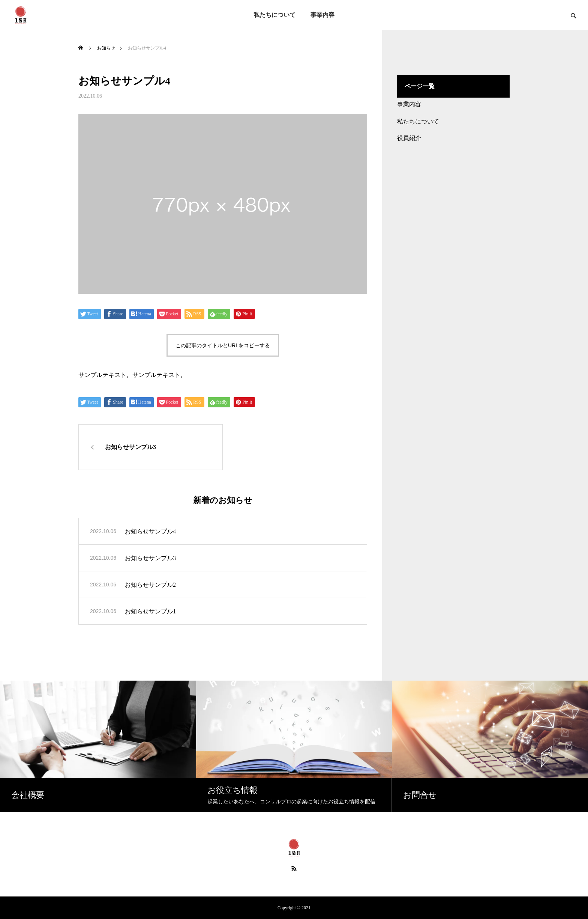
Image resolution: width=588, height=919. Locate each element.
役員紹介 (409, 138)
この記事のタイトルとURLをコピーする (223, 345)
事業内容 (322, 15)
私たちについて (274, 15)
